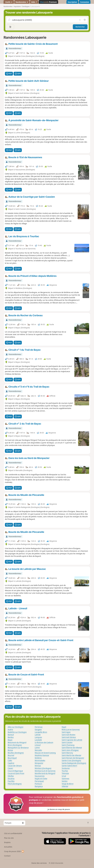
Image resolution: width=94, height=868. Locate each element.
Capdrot (11, 763)
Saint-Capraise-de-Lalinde (72, 740)
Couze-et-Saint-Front (16, 773)
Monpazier (39, 763)
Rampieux (39, 786)
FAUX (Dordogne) (15, 784)
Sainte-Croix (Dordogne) (71, 761)
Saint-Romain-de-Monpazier (73, 758)
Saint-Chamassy (68, 745)
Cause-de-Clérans (15, 766)
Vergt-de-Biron (68, 784)
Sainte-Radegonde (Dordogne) (74, 763)
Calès (10, 761)
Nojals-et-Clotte (41, 779)
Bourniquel (12, 758)
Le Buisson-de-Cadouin (44, 742)
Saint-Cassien (67, 742)
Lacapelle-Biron (41, 732)
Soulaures (66, 768)
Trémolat (65, 773)
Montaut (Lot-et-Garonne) (45, 771)
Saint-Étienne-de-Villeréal (72, 748)
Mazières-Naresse (42, 755)
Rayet (64, 727)
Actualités (8, 847)
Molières (38, 758)
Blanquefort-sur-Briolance (18, 748)
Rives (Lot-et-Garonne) (71, 730)
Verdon (65, 781)
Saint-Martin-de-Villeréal (71, 755)
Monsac (38, 766)
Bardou (11, 737)
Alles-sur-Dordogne (15, 727)
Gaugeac (38, 730)
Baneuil (11, 735)
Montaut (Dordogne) (43, 768)
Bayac (10, 740)
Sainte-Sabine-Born (69, 766)
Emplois (7, 842)
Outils (9, 2)
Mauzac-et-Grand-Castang (45, 753)
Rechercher (80, 27)
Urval (64, 776)
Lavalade (38, 740)
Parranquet (39, 781)
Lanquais (38, 737)
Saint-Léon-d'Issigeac (70, 750)
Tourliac (65, 771)
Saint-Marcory (67, 753)
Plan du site (9, 838)
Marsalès (38, 750)
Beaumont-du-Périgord (17, 742)
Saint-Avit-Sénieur (69, 737)
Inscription (72, 2)
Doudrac (11, 779)
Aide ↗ (34, 2)
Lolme (37, 748)
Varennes (65, 779)
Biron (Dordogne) (15, 745)
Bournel (11, 755)
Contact (7, 856)
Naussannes (40, 776)
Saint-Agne (66, 732)
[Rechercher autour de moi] (85, 20)
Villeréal (65, 786)
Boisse (10, 750)
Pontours (38, 784)
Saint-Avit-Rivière (68, 735)
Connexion (85, 2)
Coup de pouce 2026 (14, 851)
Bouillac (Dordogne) (16, 753)
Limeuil (38, 745)
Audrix (10, 730)
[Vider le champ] (80, 20)
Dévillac (11, 776)
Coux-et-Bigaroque (15, 771)
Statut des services (39, 863)
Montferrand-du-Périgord (45, 773)
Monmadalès (40, 761)
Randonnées (22, 2)
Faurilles (11, 781)
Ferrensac (39, 727)
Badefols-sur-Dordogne (17, 732)
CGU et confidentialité (13, 833)
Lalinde (38, 735)
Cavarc (10, 768)
